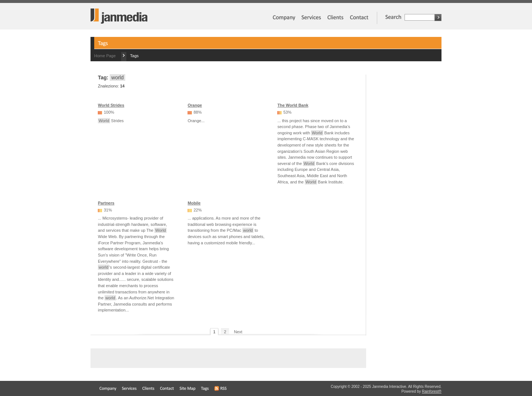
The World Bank (293, 105)
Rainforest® (432, 391)
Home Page (105, 56)
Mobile (194, 203)
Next (238, 332)
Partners (106, 203)
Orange (195, 105)
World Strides (111, 105)
